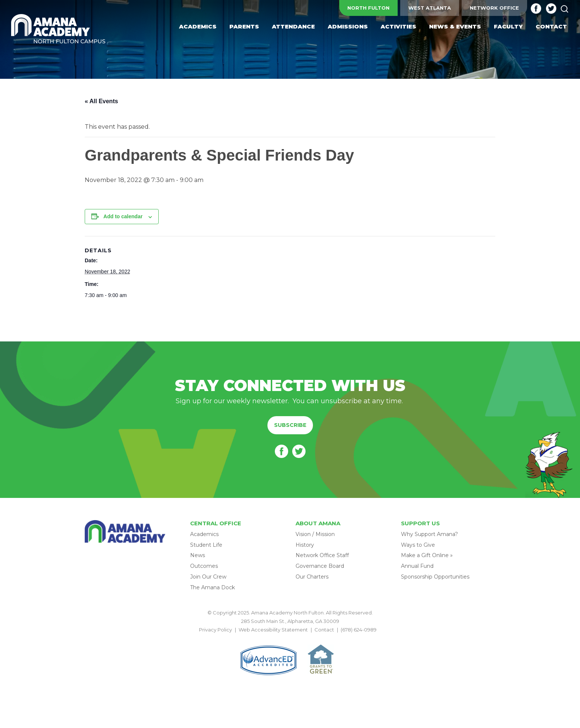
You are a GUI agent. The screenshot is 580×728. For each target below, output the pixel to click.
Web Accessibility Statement (273, 630)
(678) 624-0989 (359, 630)
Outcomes (204, 566)
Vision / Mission (315, 534)
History (305, 545)
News (198, 555)
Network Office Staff (322, 555)
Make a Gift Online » (427, 555)
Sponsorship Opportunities (435, 577)
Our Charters (312, 577)
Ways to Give (418, 545)
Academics (204, 534)
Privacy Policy (215, 630)
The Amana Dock (213, 587)
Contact (324, 630)
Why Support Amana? (429, 534)
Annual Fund (417, 566)
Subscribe (290, 425)
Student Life (206, 545)
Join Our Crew (208, 577)
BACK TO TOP (290, 638)
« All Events (101, 101)
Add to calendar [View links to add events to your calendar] (123, 216)
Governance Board (320, 566)
